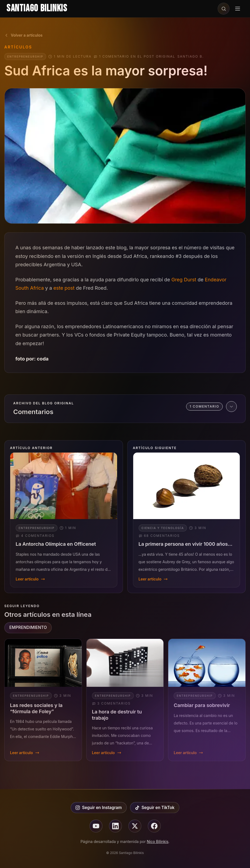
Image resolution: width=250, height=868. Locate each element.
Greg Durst (184, 280)
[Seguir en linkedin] (115, 826)
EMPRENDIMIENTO (28, 627)
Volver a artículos (23, 35)
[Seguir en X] (135, 826)
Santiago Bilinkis (37, 8)
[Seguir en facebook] (154, 826)
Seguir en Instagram (99, 808)
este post (64, 288)
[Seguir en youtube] (96, 826)
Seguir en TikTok (155, 808)
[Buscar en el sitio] (224, 9)
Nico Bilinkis (157, 841)
